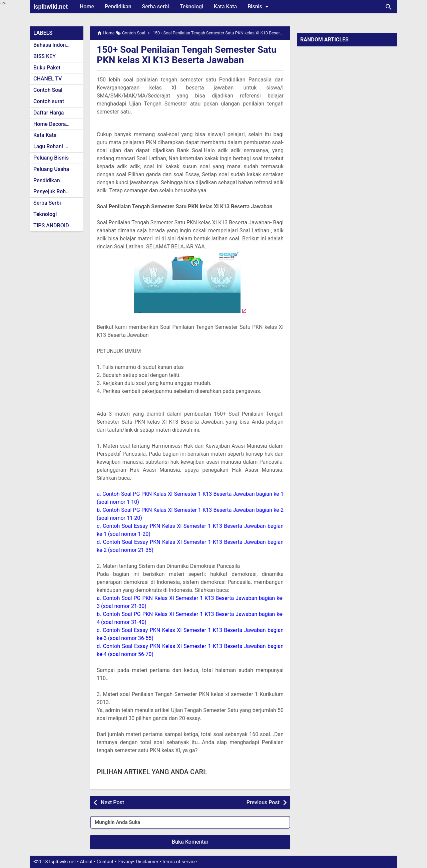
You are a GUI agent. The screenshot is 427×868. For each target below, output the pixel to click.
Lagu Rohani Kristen (57, 146)
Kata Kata (225, 7)
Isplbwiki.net (51, 7)
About (86, 862)
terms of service (180, 862)
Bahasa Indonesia (55, 45)
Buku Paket (47, 68)
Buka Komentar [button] (190, 842)
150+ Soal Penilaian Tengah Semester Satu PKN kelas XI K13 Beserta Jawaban (187, 55)
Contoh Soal (48, 90)
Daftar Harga (49, 113)
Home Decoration (54, 124)
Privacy (125, 862)
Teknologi (191, 7)
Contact (105, 862)
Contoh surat (49, 101)
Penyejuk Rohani (53, 191)
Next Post (112, 802)
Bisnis (259, 7)
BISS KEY (45, 56)
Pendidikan (118, 7)
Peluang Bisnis (51, 158)
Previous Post (263, 802)
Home (87, 7)
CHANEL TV (48, 79)
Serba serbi (156, 7)
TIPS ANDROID (51, 226)
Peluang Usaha (51, 169)
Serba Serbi (47, 203)
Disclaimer (147, 862)
